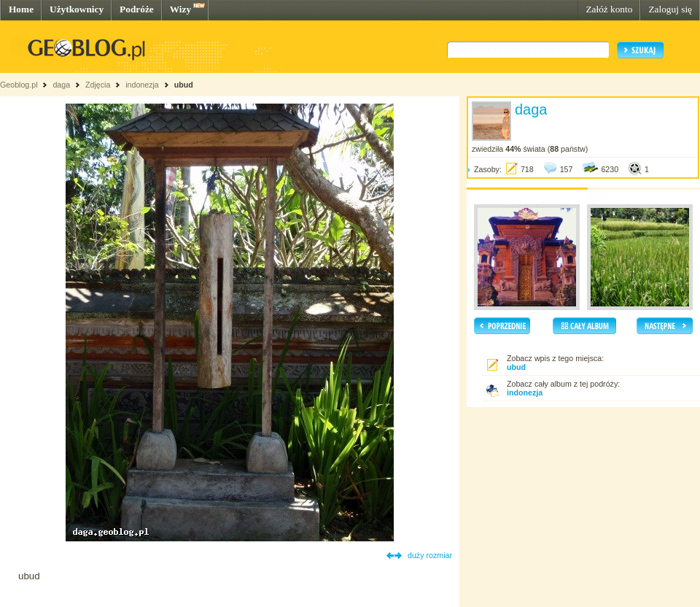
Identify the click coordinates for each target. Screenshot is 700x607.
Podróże (137, 9)
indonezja (142, 85)
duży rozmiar (430, 555)
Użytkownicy (77, 9)
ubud (184, 85)
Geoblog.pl (19, 85)
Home (21, 9)
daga (61, 85)
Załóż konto (609, 9)
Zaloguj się (670, 9)
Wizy (180, 9)
